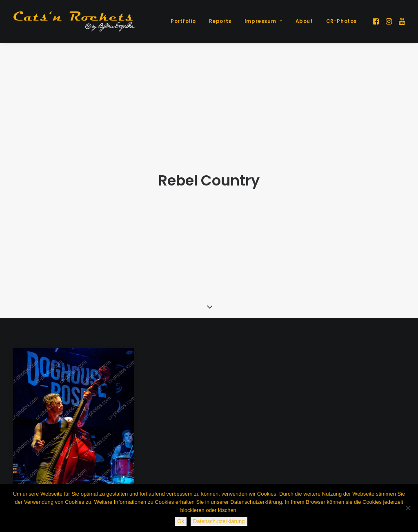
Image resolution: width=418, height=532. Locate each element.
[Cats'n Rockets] (74, 21)
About (304, 21)
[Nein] (408, 508)
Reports (220, 21)
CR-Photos (341, 21)
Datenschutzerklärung (219, 521)
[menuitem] (183, 21)
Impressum (263, 21)
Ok (181, 521)
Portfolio (183, 21)
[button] (377, 21)
